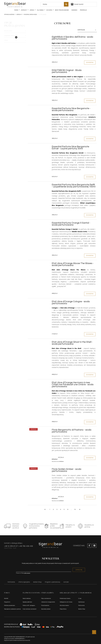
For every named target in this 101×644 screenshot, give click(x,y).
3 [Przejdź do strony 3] (57, 509)
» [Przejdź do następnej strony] (80, 509)
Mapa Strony (63, 609)
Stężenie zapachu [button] (11, 36)
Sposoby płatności (27, 602)
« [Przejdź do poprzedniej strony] (45, 509)
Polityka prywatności (10, 605)
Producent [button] (8, 31)
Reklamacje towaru (65, 598)
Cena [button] (6, 40)
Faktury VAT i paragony (29, 605)
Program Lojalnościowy (53, 582)
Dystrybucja (81, 602)
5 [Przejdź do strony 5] (64, 509)
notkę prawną (27, 573)
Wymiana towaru (64, 605)
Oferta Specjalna (24, 582)
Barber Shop (37, 582)
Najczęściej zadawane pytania (12, 609)
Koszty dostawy (27, 598)
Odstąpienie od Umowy (66, 602)
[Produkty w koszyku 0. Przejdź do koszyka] (77, 4)
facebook (89, 546)
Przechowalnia (45, 605)
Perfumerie (11, 582)
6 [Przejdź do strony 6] (68, 509)
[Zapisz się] (79, 570)
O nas (80, 598)
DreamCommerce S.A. (25, 640)
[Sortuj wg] (87, 30)
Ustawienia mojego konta (48, 602)
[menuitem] (16, 10)
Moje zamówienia (46, 598)
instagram (94, 546)
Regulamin (7, 602)
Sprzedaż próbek (46, 609)
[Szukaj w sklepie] (53, 4)
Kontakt (66, 582)
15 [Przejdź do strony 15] (75, 509)
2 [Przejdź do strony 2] (53, 509)
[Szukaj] (66, 4)
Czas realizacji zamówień (30, 609)
